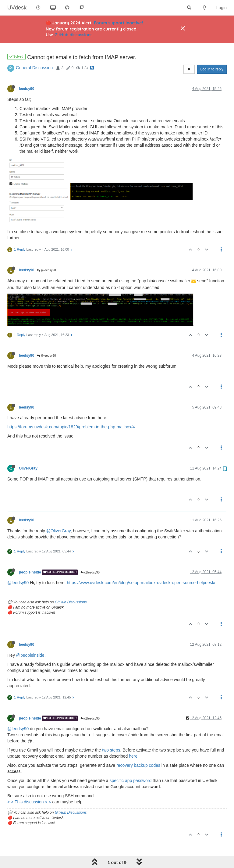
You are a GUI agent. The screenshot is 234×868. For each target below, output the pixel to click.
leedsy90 (27, 73)
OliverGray (28, 453)
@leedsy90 (46, 255)
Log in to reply (212, 54)
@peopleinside (30, 640)
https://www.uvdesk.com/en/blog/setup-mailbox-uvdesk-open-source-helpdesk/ (141, 567)
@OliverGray (58, 515)
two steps (111, 734)
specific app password (130, 765)
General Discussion (34, 52)
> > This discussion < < (30, 786)
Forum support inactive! (118, 23)
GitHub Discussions (71, 587)
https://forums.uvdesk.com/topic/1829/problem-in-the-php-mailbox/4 (71, 411)
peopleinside (30, 557)
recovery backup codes (138, 750)
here (133, 741)
